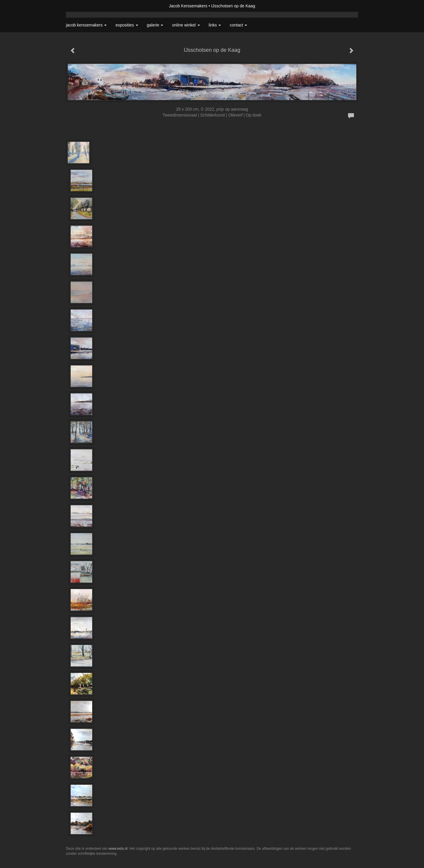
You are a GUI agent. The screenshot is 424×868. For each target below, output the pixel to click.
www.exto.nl (118, 849)
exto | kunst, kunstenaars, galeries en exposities (83, 6)
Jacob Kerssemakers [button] (86, 25)
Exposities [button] (127, 25)
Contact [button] (238, 25)
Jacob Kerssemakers (188, 6)
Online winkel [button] (186, 25)
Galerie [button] (155, 25)
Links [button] (215, 25)
